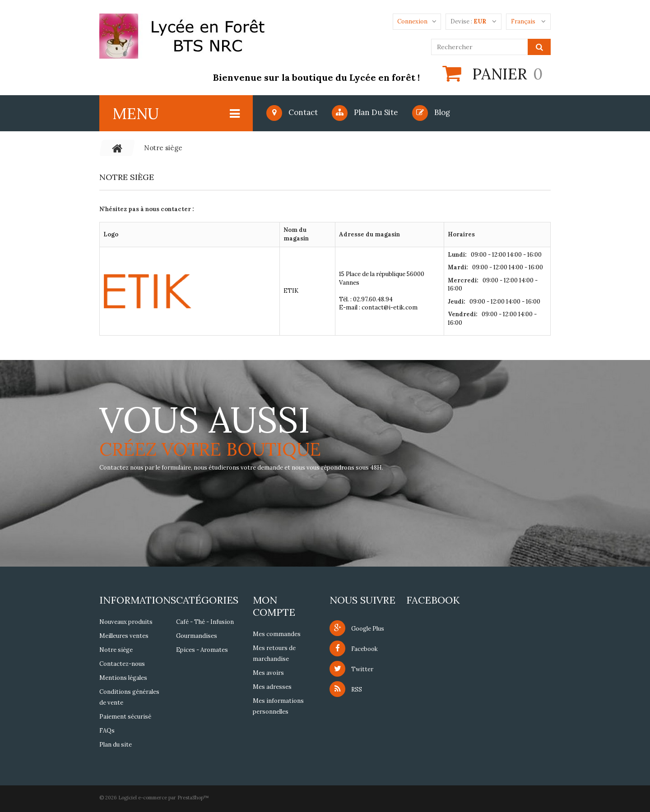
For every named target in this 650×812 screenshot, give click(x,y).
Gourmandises (197, 636)
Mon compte (274, 606)
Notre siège (116, 650)
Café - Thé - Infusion (205, 622)
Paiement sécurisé (125, 717)
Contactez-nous (122, 664)
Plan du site (365, 112)
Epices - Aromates (202, 650)
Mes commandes (277, 634)
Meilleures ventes (124, 636)
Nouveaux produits (126, 622)
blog (431, 112)
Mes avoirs (268, 673)
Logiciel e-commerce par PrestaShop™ (164, 798)
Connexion (412, 21)
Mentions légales (123, 678)
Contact (292, 112)
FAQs (107, 731)
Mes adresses (272, 687)
